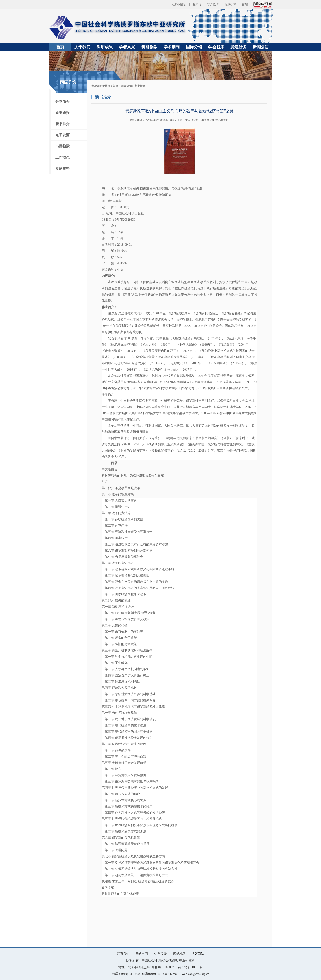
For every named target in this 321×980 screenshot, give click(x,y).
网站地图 (179, 954)
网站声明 (142, 954)
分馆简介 (62, 102)
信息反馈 (160, 954)
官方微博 (213, 4)
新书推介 (62, 124)
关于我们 (82, 47)
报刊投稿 (230, 4)
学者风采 (127, 47)
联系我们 (123, 954)
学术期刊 (172, 47)
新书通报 (62, 113)
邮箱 (245, 4)
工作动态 (62, 157)
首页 (60, 47)
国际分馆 (194, 47)
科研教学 (149, 47)
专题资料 (62, 168)
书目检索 (62, 146)
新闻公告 (261, 47)
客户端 (197, 4)
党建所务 (239, 47)
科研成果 (105, 47)
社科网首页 (179, 4)
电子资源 (62, 135)
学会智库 (216, 47)
